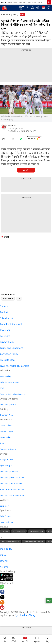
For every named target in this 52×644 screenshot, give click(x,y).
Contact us (6, 312)
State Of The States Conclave (12, 489)
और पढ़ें (25, 170)
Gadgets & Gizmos (8, 449)
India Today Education (9, 382)
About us (5, 306)
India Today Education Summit (13, 495)
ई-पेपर (10, 2)
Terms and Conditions (12, 348)
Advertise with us (9, 318)
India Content (6, 516)
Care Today (5, 506)
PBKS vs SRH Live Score (10, 542)
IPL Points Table (19, 531)
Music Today (5, 437)
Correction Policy (9, 354)
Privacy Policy (7, 342)
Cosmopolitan (6, 425)
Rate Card (5, 336)
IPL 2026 (5, 531)
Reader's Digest (7, 431)
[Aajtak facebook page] (2, 592)
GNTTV (40, 2)
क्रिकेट (22, 15)
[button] (47, 640)
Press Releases (8, 360)
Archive (4, 567)
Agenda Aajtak (6, 466)
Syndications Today (25, 615)
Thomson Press (7, 415)
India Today (22, 2)
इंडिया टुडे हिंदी (32, 2)
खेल (15, 15)
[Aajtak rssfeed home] (2, 603)
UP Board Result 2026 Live (34, 542)
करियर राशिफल (8, 299)
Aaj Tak (4, 2)
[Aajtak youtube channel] (2, 608)
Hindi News (5, 15)
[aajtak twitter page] (2, 597)
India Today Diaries (8, 405)
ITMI (2, 388)
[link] (49, 2)
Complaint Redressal (11, 324)
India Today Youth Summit (11, 483)
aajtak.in (12, 125)
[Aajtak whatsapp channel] (2, 587)
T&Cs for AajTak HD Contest (15, 366)
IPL (19, 299)
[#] (21, 139)
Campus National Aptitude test (13, 394)
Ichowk (4, 561)
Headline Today (7, 522)
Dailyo (3, 555)
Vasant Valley (6, 376)
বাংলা (15, 2)
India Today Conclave (9, 471)
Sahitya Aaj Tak (6, 460)
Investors (5, 330)
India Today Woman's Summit (13, 477)
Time (2, 443)
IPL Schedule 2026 (36, 531)
